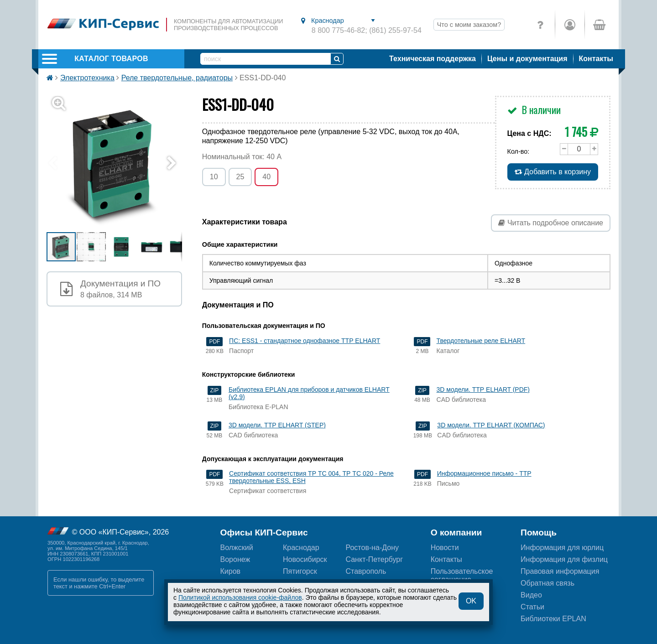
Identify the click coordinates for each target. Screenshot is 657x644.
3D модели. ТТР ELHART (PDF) (483, 390)
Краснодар (301, 548)
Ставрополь (366, 571)
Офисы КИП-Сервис (264, 532)
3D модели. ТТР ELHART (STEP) (277, 425)
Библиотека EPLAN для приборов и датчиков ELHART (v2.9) (309, 393)
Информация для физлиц (564, 559)
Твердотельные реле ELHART (481, 341)
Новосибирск (305, 559)
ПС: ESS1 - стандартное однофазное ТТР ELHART (305, 341)
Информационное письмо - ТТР (484, 473)
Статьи (532, 607)
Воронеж (235, 559)
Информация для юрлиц (562, 548)
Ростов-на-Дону (372, 548)
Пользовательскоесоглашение (462, 575)
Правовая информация (560, 571)
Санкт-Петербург (374, 559)
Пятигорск (300, 571)
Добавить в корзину (553, 172)
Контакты (596, 59)
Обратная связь (547, 583)
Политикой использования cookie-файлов (240, 597)
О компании (456, 532)
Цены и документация (527, 59)
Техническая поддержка (433, 59)
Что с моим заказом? (469, 25)
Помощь (539, 532)
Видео (531, 595)
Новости (445, 548)
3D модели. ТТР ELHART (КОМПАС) (491, 425)
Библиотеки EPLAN (553, 619)
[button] (120, 164)
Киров (231, 571)
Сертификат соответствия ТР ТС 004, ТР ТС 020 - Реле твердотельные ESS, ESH (311, 477)
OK (471, 601)
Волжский (237, 548)
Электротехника (87, 78)
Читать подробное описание (551, 223)
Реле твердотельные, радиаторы (177, 78)
